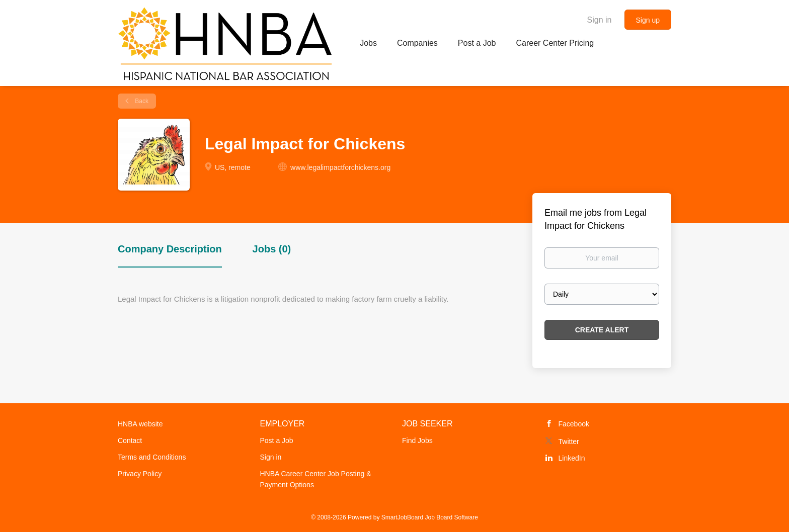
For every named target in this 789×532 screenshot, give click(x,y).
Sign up (648, 20)
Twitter (569, 441)
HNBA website (140, 424)
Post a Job (277, 440)
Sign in (600, 20)
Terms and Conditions (152, 457)
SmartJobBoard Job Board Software (430, 517)
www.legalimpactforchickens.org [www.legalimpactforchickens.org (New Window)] (340, 167)
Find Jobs (417, 440)
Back (141, 101)
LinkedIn (572, 458)
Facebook (574, 424)
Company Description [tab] (170, 249)
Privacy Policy (140, 474)
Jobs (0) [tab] (272, 249)
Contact (130, 440)
